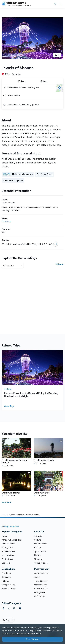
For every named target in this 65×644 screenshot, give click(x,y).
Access (37, 577)
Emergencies (40, 592)
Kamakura (6, 577)
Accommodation (41, 573)
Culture (38, 540)
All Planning (39, 596)
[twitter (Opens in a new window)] (9, 608)
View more (7, 502)
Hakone (5, 581)
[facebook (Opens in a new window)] (3, 608)
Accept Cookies (33, 639)
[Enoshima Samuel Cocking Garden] (16, 453)
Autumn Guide (8, 555)
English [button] (7, 620)
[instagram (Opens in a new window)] (14, 608)
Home (4, 514)
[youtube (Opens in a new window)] (20, 608)
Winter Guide (8, 559)
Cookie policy (16, 633)
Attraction (39, 536)
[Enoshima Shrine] (49, 484)
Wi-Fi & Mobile (41, 589)
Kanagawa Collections (11, 540)
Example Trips (41, 585)
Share (44, 81)
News (4, 536)
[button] (29, 441)
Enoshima (6, 221)
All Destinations (9, 589)
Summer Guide (8, 551)
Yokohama (6, 573)
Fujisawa (16, 74)
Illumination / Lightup (13, 180)
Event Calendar (8, 544)
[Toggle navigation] (61, 4)
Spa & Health (40, 551)
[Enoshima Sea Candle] (49, 451)
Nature (37, 555)
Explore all (6, 563)
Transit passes (41, 581)
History (37, 548)
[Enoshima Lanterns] (16, 484)
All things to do (41, 563)
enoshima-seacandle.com (18, 105)
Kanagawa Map (9, 585)
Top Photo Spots (44, 174)
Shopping (39, 559)
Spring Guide (7, 548)
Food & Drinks (41, 544)
